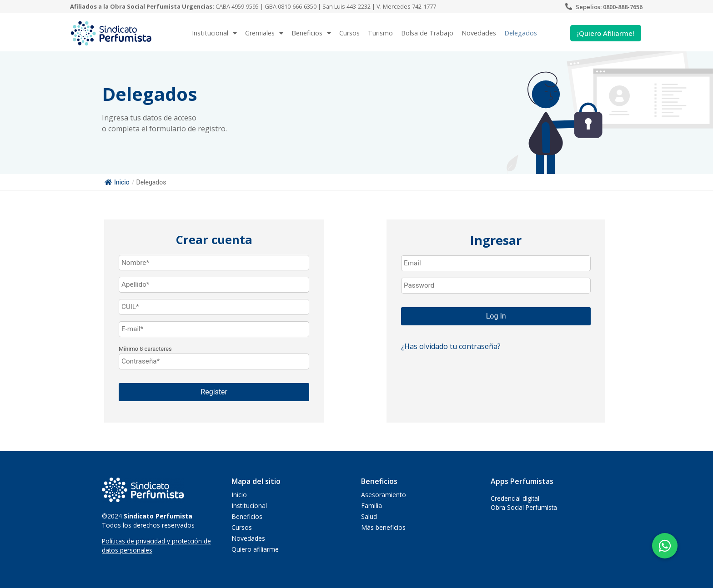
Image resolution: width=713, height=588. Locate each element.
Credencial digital (515, 498)
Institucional (214, 33)
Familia (372, 506)
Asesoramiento (384, 495)
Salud (369, 516)
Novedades (479, 33)
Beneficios (311, 33)
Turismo (380, 33)
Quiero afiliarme (255, 549)
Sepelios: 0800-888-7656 (609, 7)
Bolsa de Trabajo (427, 33)
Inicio (117, 182)
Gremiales (264, 33)
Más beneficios (383, 527)
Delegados (521, 33)
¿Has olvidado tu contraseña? (451, 346)
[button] (665, 546)
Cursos (349, 33)
